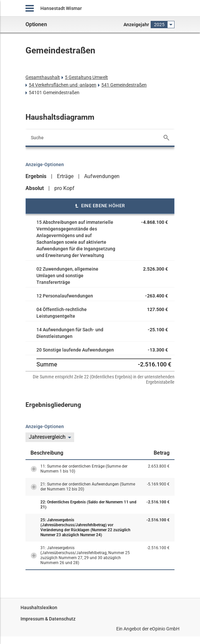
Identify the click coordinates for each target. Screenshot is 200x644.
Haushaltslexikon (39, 608)
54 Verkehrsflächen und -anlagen (63, 85)
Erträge (65, 176)
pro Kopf (64, 188)
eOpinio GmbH (165, 629)
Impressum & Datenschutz (48, 619)
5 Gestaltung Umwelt (86, 77)
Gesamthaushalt (43, 77)
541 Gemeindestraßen (124, 85)
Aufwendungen (102, 176)
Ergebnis (36, 176)
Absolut (35, 188)
